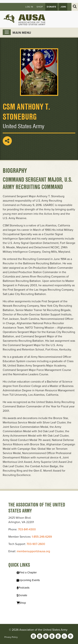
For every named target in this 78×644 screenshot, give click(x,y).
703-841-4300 (27, 529)
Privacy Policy (11, 637)
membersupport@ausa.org (33, 551)
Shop (40, 7)
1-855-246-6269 (42, 537)
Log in (29, 7)
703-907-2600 (36, 544)
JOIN (63, 7)
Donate (51, 7)
